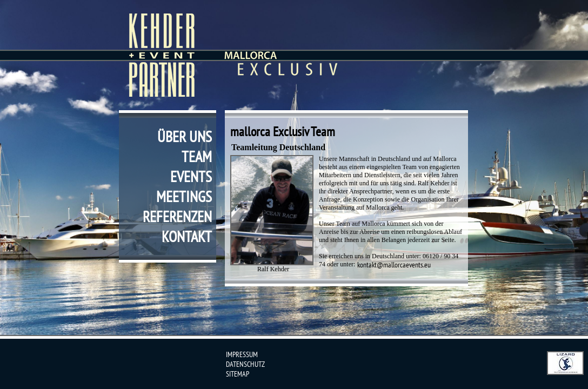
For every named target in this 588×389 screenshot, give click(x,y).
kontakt (187, 236)
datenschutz (245, 364)
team (197, 156)
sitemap (238, 374)
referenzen (177, 216)
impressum (242, 354)
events (191, 176)
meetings (184, 196)
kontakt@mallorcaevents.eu (394, 265)
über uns (185, 136)
